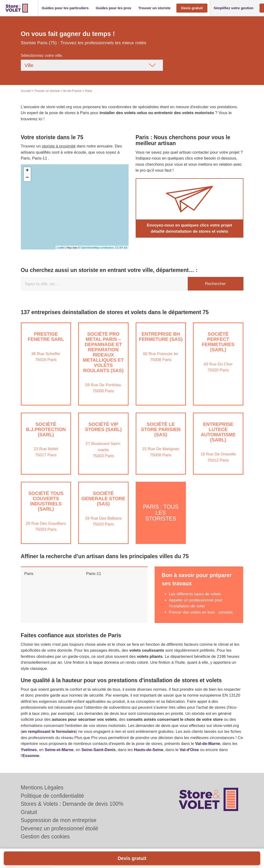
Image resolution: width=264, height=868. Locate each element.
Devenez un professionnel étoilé (60, 828)
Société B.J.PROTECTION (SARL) (46, 429)
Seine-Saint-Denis (99, 750)
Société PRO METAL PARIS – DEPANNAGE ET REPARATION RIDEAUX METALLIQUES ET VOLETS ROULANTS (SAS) (103, 352)
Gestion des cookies (45, 837)
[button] (65, 8)
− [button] (27, 178)
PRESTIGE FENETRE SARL (46, 337)
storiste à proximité (59, 146)
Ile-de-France (72, 91)
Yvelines (29, 750)
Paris (29, 574)
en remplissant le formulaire (49, 732)
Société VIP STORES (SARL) (103, 427)
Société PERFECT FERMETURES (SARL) (218, 342)
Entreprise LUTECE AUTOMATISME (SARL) (218, 432)
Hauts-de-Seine (149, 750)
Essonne (31, 756)
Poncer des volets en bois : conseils (201, 612)
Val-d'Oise (189, 750)
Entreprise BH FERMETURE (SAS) (161, 337)
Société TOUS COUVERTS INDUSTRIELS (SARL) (46, 501)
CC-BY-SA (121, 248)
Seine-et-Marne (59, 750)
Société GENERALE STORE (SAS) (103, 499)
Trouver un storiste (47, 91)
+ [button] (27, 171)
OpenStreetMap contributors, (98, 248)
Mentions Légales (42, 788)
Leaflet (61, 248)
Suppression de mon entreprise (59, 820)
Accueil (26, 91)
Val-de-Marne (208, 744)
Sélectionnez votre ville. (42, 56)
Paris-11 (94, 574)
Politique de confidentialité (52, 796)
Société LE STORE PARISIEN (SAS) (161, 429)
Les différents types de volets (195, 594)
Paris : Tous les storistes (161, 513)
